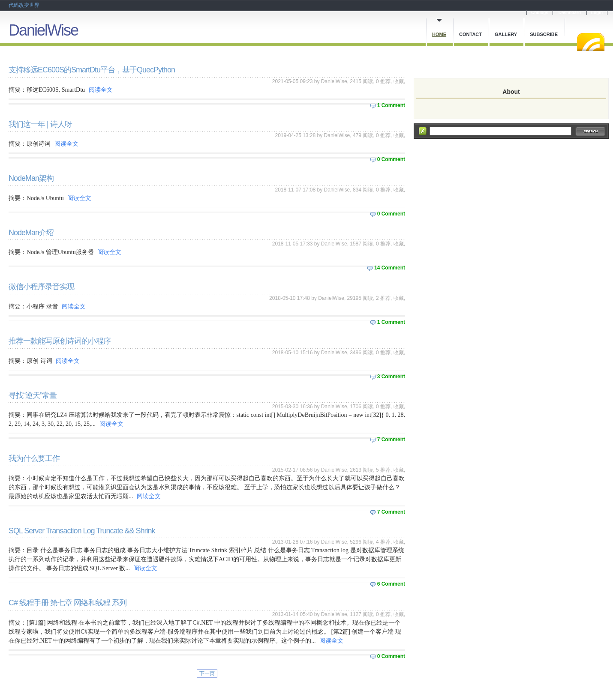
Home (439, 34)
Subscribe (544, 34)
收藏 (399, 81)
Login (597, 13)
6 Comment (391, 584)
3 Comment (391, 377)
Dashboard (570, 13)
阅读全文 (101, 90)
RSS (591, 42)
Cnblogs (540, 13)
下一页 (207, 673)
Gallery (506, 34)
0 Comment (391, 159)
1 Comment (391, 105)
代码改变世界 (24, 5)
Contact (470, 34)
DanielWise (43, 30)
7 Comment (391, 440)
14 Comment (390, 268)
